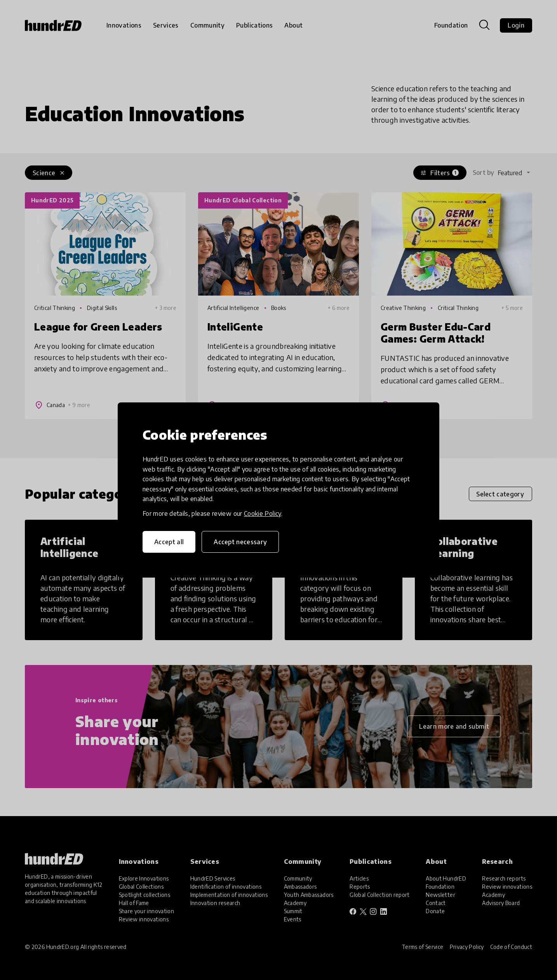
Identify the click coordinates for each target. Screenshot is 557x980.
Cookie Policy (263, 513)
